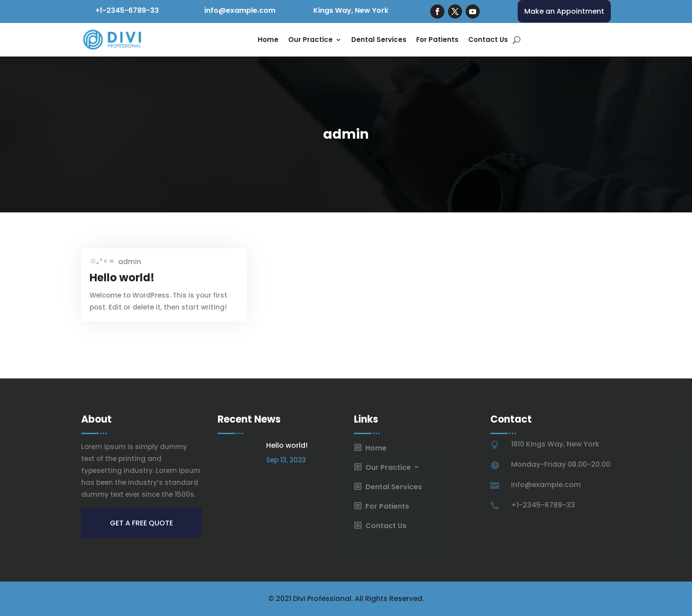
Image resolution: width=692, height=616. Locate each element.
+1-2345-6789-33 (127, 10)
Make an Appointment (564, 11)
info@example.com (240, 10)
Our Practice (310, 40)
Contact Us (488, 40)
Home (268, 40)
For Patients (437, 40)
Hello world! (122, 278)
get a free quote (141, 523)
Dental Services (379, 40)
